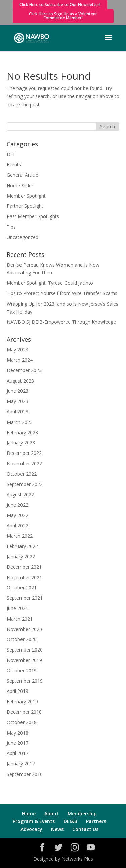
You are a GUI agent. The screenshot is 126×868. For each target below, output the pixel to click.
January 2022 (21, 557)
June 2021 (17, 608)
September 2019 (25, 681)
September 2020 (25, 650)
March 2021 (20, 619)
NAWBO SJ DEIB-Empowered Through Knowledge (61, 322)
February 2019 (22, 701)
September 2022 (25, 484)
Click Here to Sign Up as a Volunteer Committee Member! (63, 16)
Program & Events (34, 821)
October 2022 (22, 474)
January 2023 (21, 443)
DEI (11, 154)
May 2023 (17, 401)
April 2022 (17, 526)
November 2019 (24, 660)
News (57, 829)
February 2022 (22, 546)
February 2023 (22, 432)
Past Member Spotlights (33, 216)
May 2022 (17, 515)
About (52, 813)
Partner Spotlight (25, 206)
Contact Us (85, 829)
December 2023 (24, 370)
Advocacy (31, 829)
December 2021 (24, 567)
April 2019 (17, 691)
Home (29, 813)
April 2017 (17, 753)
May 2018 (17, 733)
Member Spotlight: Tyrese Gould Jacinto (50, 283)
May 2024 (17, 349)
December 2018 (24, 712)
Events (14, 165)
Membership (82, 813)
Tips (11, 227)
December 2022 (24, 453)
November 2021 (24, 577)
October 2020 (22, 639)
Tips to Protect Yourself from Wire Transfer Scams (62, 293)
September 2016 (25, 774)
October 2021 (22, 587)
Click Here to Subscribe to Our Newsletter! (60, 5)
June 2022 (17, 505)
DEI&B (70, 821)
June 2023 (17, 391)
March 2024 (20, 360)
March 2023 (20, 422)
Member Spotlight (26, 196)
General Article (23, 175)
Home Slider (20, 185)
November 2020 (24, 629)
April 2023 (17, 412)
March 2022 (20, 536)
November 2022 (24, 463)
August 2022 (20, 494)
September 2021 (25, 598)
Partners (96, 821)
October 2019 (22, 670)
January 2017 (21, 764)
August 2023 (20, 381)
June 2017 (17, 743)
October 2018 (22, 722)
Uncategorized (23, 237)
